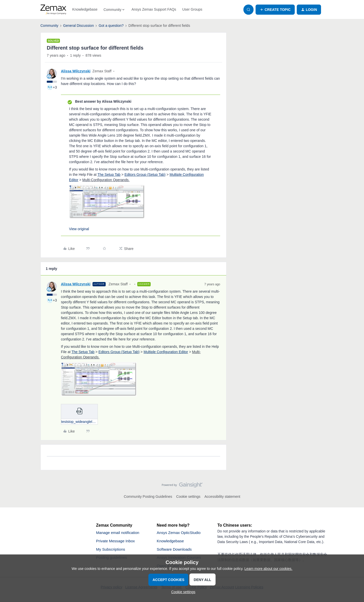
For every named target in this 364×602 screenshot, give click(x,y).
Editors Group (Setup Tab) (145, 175)
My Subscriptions (111, 550)
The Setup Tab (109, 175)
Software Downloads (175, 550)
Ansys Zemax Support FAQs (154, 9)
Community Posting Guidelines (148, 497)
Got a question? (111, 26)
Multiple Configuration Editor (166, 352)
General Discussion (78, 26)
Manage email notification (119, 533)
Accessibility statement (222, 497)
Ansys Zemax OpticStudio (180, 533)
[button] (275, 10)
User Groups (192, 9)
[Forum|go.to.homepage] (53, 10)
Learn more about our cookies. (268, 569)
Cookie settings (188, 497)
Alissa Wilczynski (76, 71)
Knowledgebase (85, 9)
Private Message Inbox (117, 541)
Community (49, 26)
